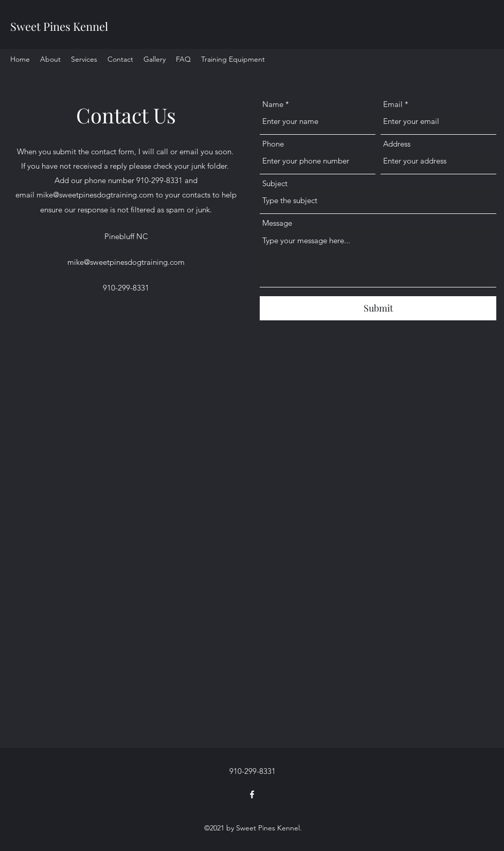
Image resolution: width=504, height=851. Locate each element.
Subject (275, 183)
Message (277, 223)
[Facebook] (252, 794)
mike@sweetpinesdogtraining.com (95, 195)
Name (273, 104)
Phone (273, 144)
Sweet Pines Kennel (59, 26)
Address (397, 144)
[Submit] (378, 308)
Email (393, 104)
